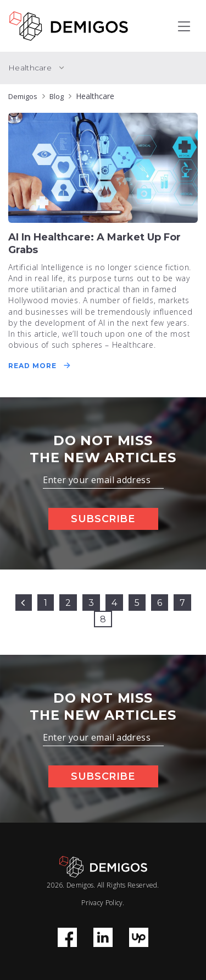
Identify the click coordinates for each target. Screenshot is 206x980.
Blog (57, 96)
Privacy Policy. (103, 903)
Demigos (23, 96)
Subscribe (103, 519)
